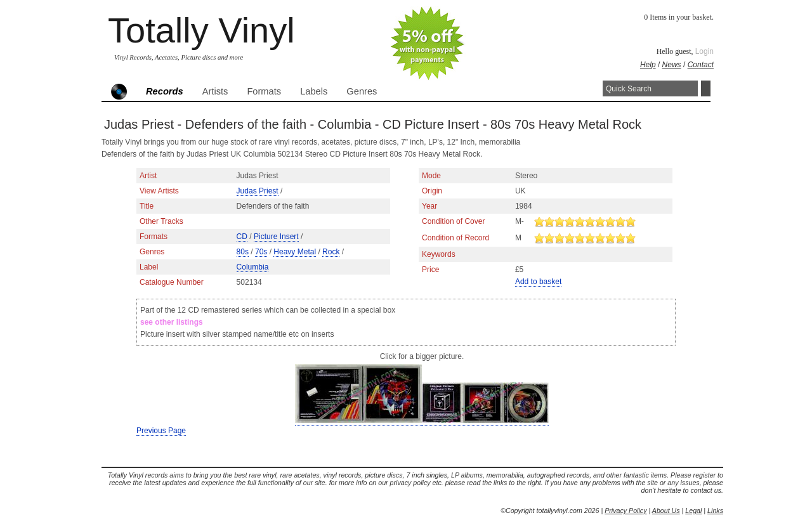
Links (715, 511)
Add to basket (538, 282)
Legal (693, 511)
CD (242, 237)
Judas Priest (258, 191)
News (672, 65)
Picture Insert (276, 237)
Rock (331, 252)
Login (704, 51)
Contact (701, 65)
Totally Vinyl (201, 30)
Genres (362, 91)
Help (648, 65)
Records (165, 91)
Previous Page (161, 431)
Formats (264, 91)
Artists (215, 91)
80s (243, 252)
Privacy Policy (625, 511)
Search (706, 88)
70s (261, 252)
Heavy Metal (295, 252)
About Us (666, 511)
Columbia (253, 267)
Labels (314, 91)
